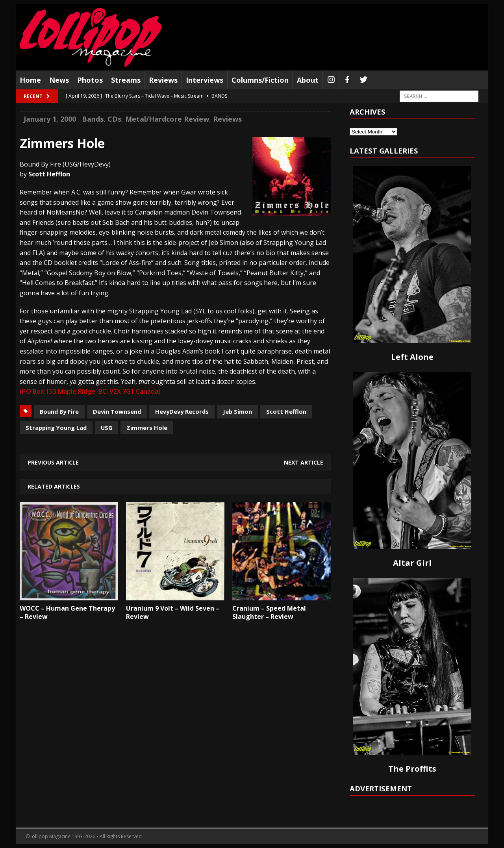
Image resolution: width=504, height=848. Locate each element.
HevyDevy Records (182, 411)
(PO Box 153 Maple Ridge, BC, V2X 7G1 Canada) (90, 391)
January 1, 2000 (50, 119)
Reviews (163, 80)
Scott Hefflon (286, 411)
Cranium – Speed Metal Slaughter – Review (269, 612)
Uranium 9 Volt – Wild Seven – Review (173, 612)
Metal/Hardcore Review (167, 119)
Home (30, 80)
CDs (114, 119)
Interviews (205, 80)
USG (107, 428)
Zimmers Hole (147, 428)
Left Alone (412, 357)
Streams (126, 80)
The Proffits (412, 769)
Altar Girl (412, 563)
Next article (304, 462)
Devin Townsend (117, 411)
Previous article (53, 462)
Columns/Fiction (260, 80)
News (59, 80)
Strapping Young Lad (56, 428)
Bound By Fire (59, 411)
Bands (93, 119)
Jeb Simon (237, 411)
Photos (90, 80)
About (308, 80)
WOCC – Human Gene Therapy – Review (67, 612)
